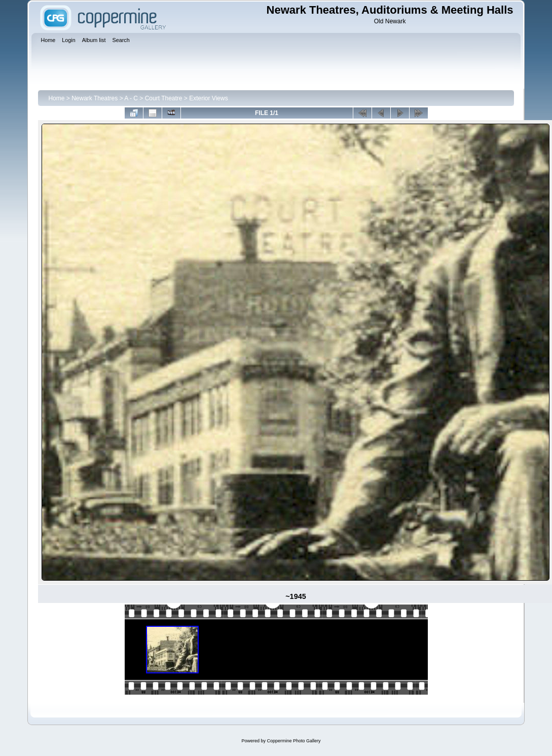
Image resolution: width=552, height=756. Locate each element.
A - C (131, 98)
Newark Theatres (95, 98)
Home (56, 98)
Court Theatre (164, 98)
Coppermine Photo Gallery (293, 741)
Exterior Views (208, 98)
